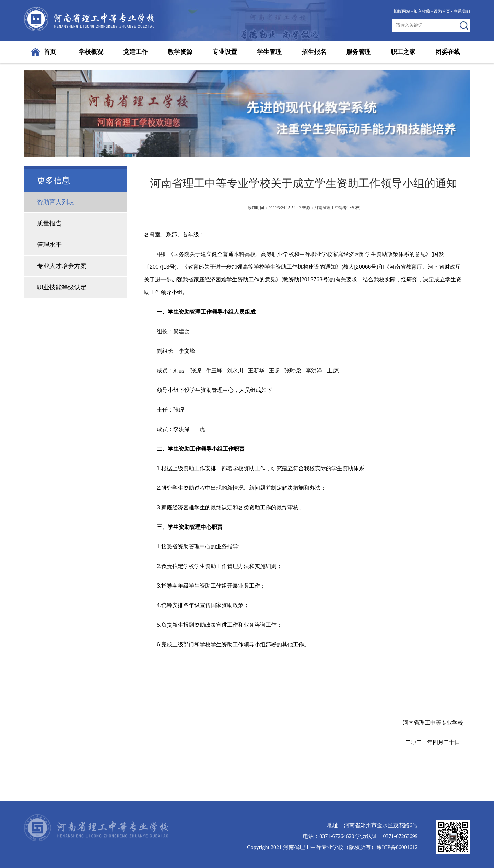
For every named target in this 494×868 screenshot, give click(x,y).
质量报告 (49, 223)
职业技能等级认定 (62, 287)
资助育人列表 (56, 202)
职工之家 (403, 52)
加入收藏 (422, 11)
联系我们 (462, 11)
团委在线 (448, 52)
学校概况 (91, 52)
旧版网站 (402, 11)
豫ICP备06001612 (397, 847)
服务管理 (358, 52)
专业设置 (225, 52)
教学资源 (180, 52)
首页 (50, 52)
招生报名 (314, 52)
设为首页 (442, 11)
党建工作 (136, 52)
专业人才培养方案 (62, 266)
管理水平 (49, 245)
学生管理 (269, 52)
